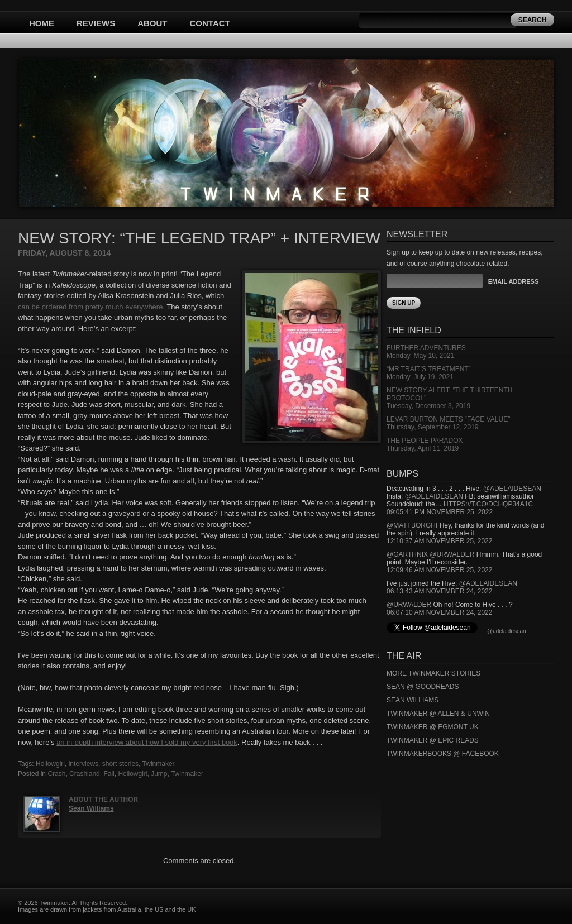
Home (42, 23)
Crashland (85, 774)
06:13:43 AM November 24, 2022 (439, 591)
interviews (84, 764)
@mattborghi (412, 525)
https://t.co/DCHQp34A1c (488, 504)
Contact (210, 23)
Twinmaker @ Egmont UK (433, 727)
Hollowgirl (50, 764)
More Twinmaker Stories (433, 673)
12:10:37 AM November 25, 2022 (439, 541)
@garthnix (407, 554)
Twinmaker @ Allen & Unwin (438, 714)
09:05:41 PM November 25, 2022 (440, 512)
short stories (120, 764)
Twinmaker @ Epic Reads (433, 740)
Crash (56, 774)
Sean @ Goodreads (423, 687)
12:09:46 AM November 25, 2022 (439, 570)
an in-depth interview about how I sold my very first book (147, 742)
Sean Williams (91, 808)
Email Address (513, 281)
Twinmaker (159, 764)
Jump (159, 774)
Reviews (96, 23)
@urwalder (452, 554)
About (152, 23)
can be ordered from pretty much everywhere (90, 307)
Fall (109, 774)
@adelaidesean (512, 489)
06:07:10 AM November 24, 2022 (439, 612)
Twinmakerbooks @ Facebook (443, 754)
